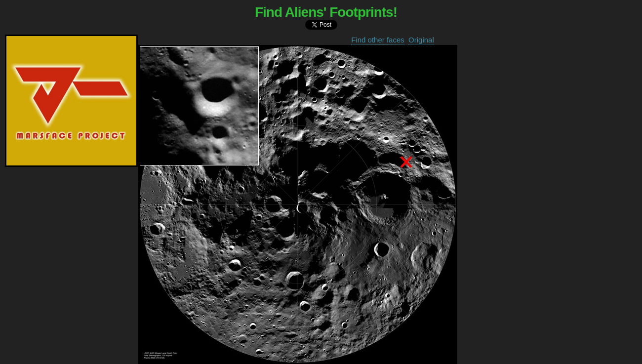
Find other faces (378, 40)
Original (421, 40)
